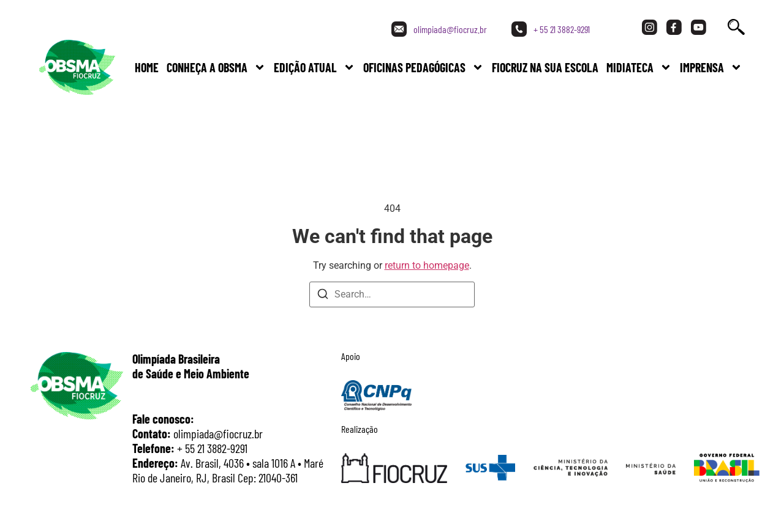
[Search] (323, 296)
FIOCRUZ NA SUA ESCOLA (545, 67)
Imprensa (711, 67)
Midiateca (639, 67)
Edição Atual (315, 67)
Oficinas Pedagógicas (424, 67)
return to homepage (427, 265)
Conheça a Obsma (216, 67)
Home (147, 67)
